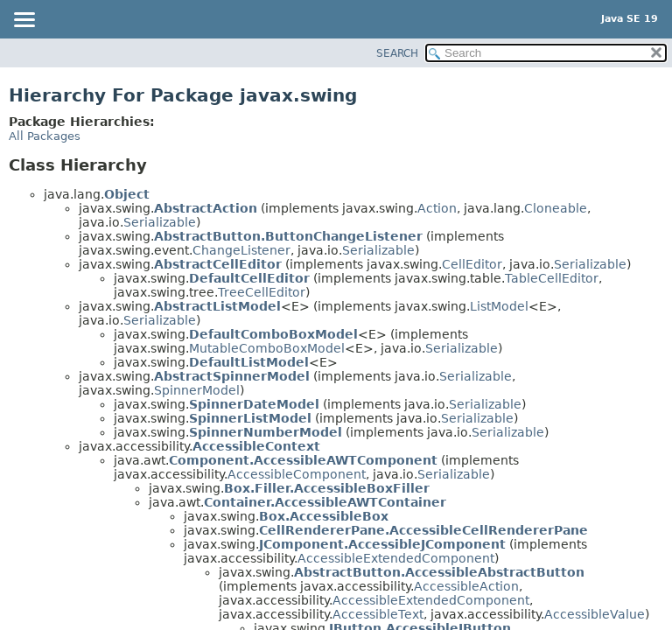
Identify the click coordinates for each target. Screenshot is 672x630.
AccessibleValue (595, 614)
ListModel (499, 306)
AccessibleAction (466, 586)
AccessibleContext (256, 446)
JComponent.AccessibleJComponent (382, 544)
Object (127, 194)
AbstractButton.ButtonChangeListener (288, 236)
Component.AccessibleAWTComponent (303, 460)
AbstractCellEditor (218, 264)
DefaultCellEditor (249, 278)
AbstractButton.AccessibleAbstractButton (439, 572)
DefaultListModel (249, 362)
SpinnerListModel (250, 418)
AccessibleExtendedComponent (396, 558)
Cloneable (556, 208)
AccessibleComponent (297, 474)
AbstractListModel (217, 306)
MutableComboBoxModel (267, 348)
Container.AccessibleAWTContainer (325, 502)
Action (437, 208)
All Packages (45, 136)
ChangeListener (241, 250)
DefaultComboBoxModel (273, 334)
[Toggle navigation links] (24, 21)
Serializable (160, 222)
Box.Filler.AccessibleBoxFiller (327, 488)
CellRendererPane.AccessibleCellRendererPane (423, 530)
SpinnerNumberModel (266, 432)
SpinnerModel (197, 390)
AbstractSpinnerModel (232, 376)
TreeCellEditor (262, 292)
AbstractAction (206, 208)
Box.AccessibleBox (324, 516)
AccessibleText (378, 614)
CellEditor (472, 264)
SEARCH (397, 53)
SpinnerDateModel (254, 404)
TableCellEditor (552, 278)
